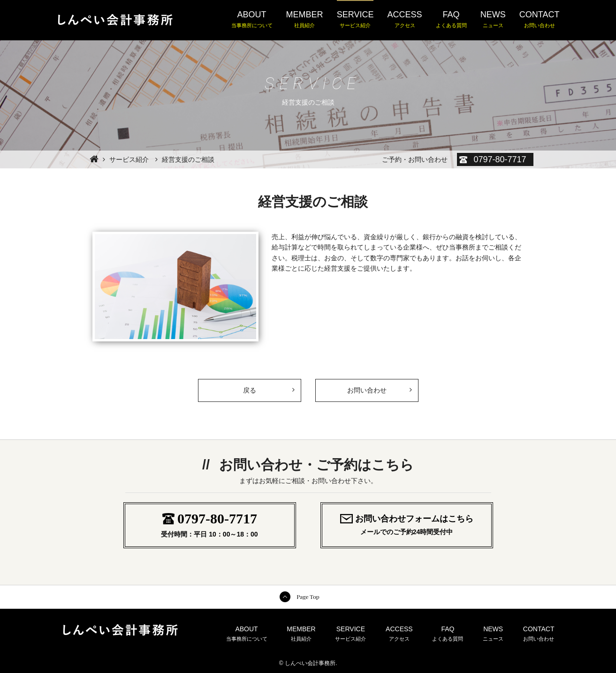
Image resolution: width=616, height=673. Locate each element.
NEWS (493, 20)
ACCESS (405, 20)
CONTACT (540, 20)
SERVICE (355, 20)
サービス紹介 (129, 159)
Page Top (308, 597)
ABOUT (252, 20)
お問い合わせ (367, 390)
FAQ (451, 20)
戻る (269, 387)
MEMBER (305, 20)
